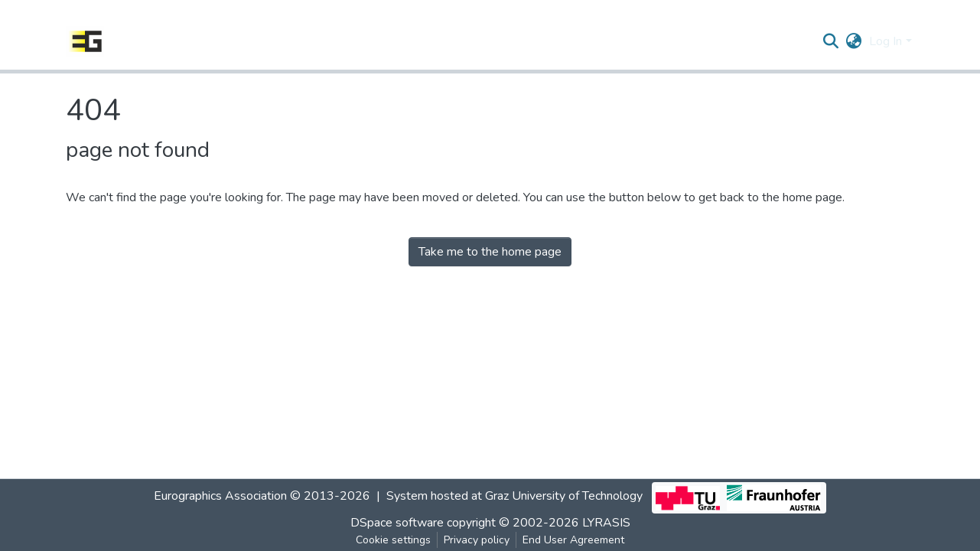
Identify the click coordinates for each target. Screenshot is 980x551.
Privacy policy (477, 540)
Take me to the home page (490, 252)
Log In (886, 41)
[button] (853, 41)
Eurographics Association (220, 496)
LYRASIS (606, 523)
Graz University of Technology (564, 496)
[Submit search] (830, 41)
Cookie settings (393, 540)
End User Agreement (573, 540)
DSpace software (397, 523)
